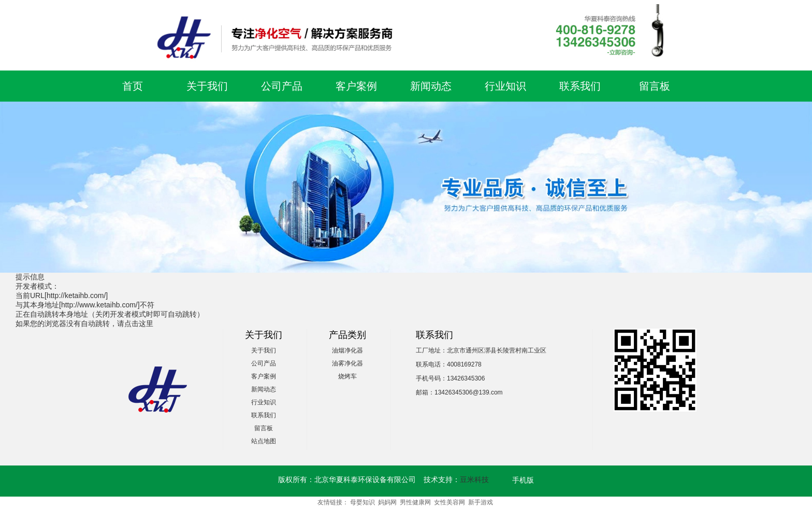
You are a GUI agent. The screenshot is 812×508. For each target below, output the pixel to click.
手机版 (523, 480)
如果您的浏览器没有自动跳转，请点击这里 (84, 323)
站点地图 (264, 441)
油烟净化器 (347, 350)
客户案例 (356, 86)
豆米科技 (474, 479)
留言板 (655, 86)
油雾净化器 (347, 363)
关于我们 (207, 86)
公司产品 (282, 86)
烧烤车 (347, 376)
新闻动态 (431, 86)
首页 (133, 86)
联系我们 (580, 86)
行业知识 (505, 86)
